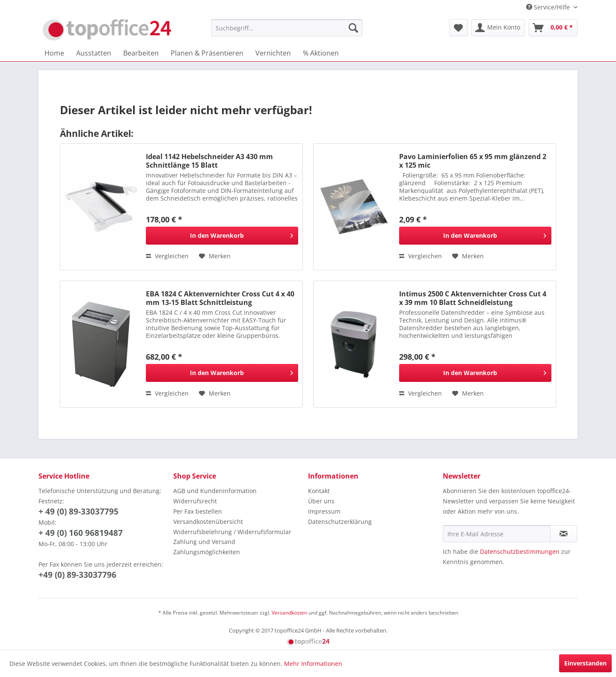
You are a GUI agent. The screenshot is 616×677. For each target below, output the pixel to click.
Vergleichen (167, 256)
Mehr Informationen (313, 664)
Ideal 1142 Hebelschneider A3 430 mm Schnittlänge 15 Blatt (209, 161)
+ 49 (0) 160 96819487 (81, 533)
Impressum (324, 511)
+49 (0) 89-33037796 (77, 575)
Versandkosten (289, 613)
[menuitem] (287, 28)
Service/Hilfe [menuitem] (549, 7)
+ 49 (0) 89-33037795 (78, 511)
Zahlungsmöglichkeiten (207, 552)
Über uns (321, 501)
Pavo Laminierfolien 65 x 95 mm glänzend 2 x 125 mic (473, 161)
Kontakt (319, 491)
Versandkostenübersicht (208, 522)
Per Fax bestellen (198, 511)
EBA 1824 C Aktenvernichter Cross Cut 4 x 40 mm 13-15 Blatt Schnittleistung (220, 298)
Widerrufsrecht (195, 501)
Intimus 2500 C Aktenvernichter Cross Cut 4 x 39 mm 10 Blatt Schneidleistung (473, 298)
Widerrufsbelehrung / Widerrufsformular (232, 532)
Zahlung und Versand (204, 542)
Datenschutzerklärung (340, 522)
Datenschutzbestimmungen (520, 551)
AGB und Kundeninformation (215, 491)
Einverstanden (585, 663)
